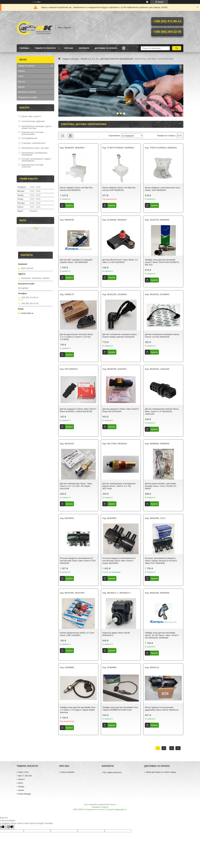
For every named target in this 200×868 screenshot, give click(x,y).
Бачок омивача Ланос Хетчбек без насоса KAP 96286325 (119, 189)
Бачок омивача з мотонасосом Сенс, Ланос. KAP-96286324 (163, 189)
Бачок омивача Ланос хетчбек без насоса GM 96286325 (76, 189)
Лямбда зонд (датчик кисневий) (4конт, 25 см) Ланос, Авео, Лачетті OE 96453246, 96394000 (162, 635)
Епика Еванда (24, 794)
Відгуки (21, 87)
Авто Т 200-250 (25, 776)
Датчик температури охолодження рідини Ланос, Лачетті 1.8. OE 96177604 (119, 486)
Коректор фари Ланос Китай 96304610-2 (116, 634)
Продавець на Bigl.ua (100, 807)
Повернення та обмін (28, 97)
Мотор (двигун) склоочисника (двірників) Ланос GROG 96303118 (162, 709)
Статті (21, 76)
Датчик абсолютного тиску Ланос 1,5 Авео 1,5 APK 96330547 (120, 261)
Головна (24, 48)
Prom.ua (113, 805)
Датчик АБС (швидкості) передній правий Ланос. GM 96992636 (76, 261)
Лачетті (21, 779)
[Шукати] (177, 48)
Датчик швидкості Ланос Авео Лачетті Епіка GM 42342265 (121, 410)
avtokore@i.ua (27, 313)
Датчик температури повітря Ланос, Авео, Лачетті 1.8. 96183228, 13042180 (162, 411)
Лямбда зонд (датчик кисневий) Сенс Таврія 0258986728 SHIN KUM (120, 709)
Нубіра (21, 787)
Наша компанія (67, 772)
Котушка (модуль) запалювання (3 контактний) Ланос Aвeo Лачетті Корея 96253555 (119, 561)
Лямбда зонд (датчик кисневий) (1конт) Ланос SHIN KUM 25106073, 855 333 (162, 262)
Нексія (21, 790)
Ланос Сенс (23, 772)
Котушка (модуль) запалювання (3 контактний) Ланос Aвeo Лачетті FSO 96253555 (78, 561)
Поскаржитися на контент (95, 810)
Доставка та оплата (106, 48)
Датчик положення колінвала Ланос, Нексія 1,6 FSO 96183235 (162, 336)
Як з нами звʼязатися (112, 772)
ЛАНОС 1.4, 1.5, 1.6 (90, 59)
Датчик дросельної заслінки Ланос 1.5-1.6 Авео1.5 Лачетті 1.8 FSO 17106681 (76, 337)
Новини (21, 71)
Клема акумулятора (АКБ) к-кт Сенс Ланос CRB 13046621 (77, 634)
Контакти (84, 48)
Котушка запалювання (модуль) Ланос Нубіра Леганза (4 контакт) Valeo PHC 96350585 (161, 561)
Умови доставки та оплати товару (161, 772)
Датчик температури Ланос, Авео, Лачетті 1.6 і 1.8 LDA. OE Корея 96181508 (76, 486)
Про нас (69, 48)
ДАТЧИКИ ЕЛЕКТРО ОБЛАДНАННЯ (117, 59)
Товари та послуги (45, 48)
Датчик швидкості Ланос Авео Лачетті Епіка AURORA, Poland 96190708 (78, 410)
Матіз (20, 783)
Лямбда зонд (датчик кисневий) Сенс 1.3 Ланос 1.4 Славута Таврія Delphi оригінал (78, 710)
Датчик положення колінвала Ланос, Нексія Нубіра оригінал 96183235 (120, 336)
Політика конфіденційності (117, 810)
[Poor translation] (10, 827)
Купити (69, 205)
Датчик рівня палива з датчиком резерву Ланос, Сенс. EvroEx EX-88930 (161, 486)
